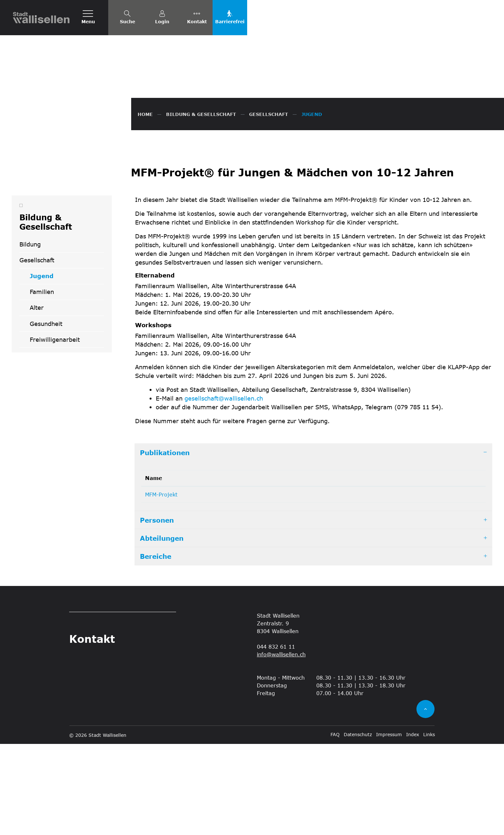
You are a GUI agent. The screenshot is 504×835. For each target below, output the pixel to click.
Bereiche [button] (156, 647)
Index (413, 825)
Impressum (389, 825)
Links (429, 825)
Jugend (52, 370)
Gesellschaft (37, 351)
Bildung (30, 336)
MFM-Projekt (161, 585)
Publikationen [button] (165, 544)
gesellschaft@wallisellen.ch (224, 489)
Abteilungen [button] (162, 629)
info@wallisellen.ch (281, 745)
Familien (42, 383)
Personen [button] (157, 611)
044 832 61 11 (276, 738)
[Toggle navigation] (88, 18)
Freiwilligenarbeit (55, 431)
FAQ (335, 825)
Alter (37, 399)
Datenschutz (358, 825)
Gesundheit (46, 415)
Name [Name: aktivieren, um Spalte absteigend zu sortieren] (154, 569)
